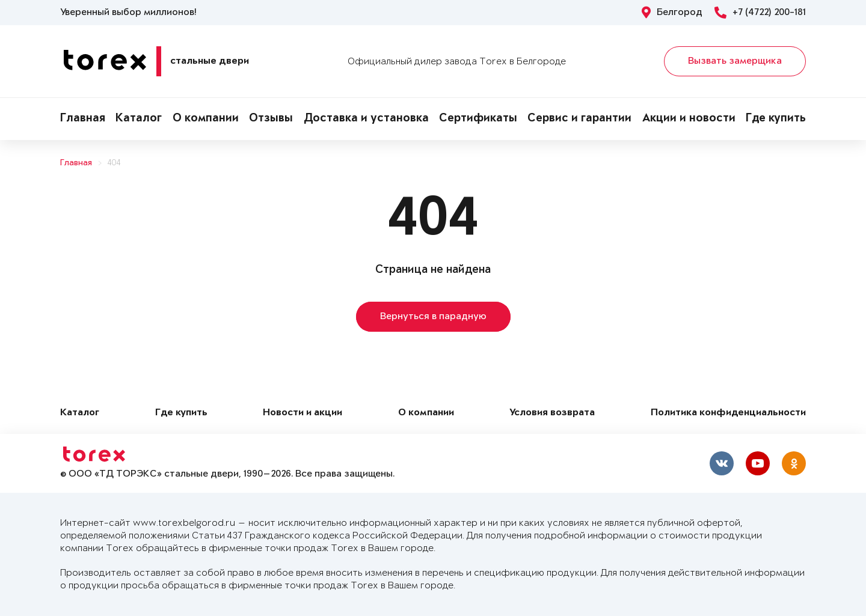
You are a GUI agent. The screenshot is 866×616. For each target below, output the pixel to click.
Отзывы (271, 119)
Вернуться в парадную (433, 317)
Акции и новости (689, 119)
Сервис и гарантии (579, 119)
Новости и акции (302, 413)
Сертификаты (478, 119)
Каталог (139, 119)
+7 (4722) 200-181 (760, 13)
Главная (83, 119)
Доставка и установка (366, 119)
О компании (206, 119)
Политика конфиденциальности (728, 413)
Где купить (776, 119)
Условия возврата (552, 413)
